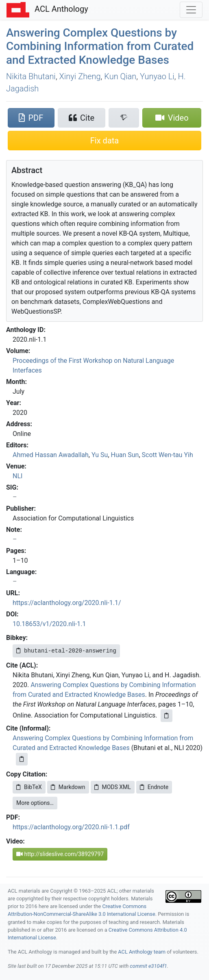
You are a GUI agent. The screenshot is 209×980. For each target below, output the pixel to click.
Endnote (154, 787)
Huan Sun (125, 455)
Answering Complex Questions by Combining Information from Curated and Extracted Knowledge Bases (100, 46)
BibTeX (29, 787)
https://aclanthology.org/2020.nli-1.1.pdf (71, 827)
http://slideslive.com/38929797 (60, 854)
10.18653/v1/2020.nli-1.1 (49, 624)
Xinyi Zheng (80, 76)
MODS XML (113, 787)
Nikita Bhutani (31, 76)
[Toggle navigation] (191, 10)
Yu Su (100, 455)
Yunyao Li (157, 76)
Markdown (68, 787)
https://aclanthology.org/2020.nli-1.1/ (67, 603)
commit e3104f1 (148, 966)
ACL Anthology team (142, 952)
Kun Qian (120, 76)
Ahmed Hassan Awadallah (51, 455)
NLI (17, 476)
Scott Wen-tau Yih (168, 455)
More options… (35, 803)
